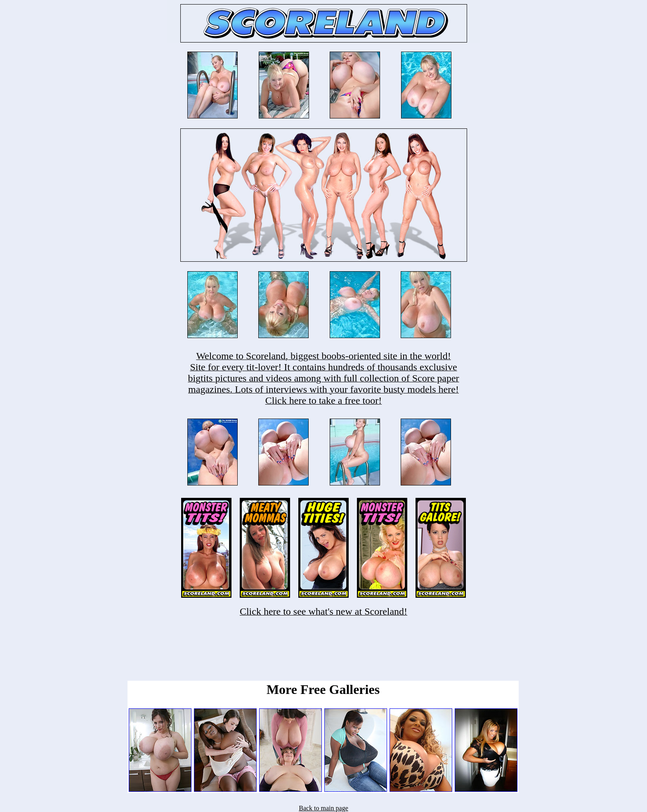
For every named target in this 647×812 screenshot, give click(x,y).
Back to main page (323, 808)
